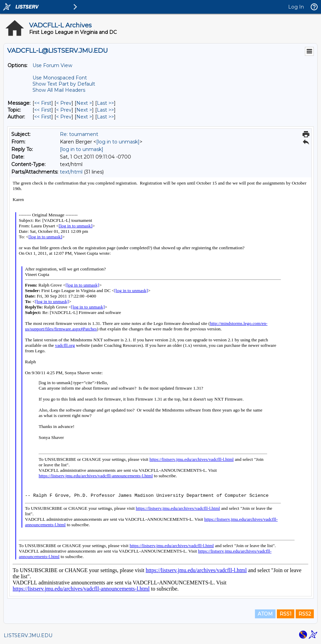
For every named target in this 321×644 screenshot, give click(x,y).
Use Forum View (52, 65)
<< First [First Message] (43, 103)
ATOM (265, 614)
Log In (296, 7)
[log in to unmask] (118, 142)
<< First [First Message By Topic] (43, 110)
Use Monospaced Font (60, 78)
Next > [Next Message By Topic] (84, 110)
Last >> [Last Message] (105, 103)
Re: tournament (79, 134)
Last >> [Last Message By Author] (105, 117)
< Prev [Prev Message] (64, 103)
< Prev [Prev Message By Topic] (64, 110)
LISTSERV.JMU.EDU (28, 635)
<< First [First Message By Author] (43, 117)
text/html (71, 172)
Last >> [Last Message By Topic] (105, 110)
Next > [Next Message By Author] (84, 117)
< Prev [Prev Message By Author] (64, 117)
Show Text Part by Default (64, 84)
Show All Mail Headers (59, 90)
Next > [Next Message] (84, 103)
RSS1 (286, 614)
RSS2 (305, 614)
